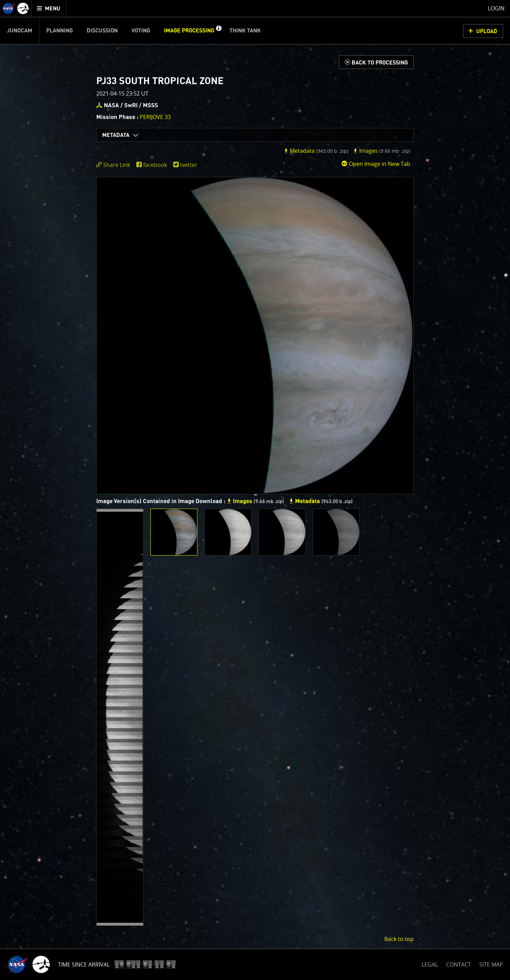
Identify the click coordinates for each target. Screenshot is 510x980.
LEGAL (430, 963)
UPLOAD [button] (487, 31)
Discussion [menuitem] (102, 31)
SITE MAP (491, 964)
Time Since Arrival (84, 964)
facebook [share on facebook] (155, 165)
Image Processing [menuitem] (189, 31)
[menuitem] (49, 8)
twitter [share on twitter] (189, 165)
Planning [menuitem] (60, 31)
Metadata (116, 135)
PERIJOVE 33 (155, 117)
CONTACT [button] (459, 964)
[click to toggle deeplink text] (115, 165)
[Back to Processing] (376, 62)
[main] (255, 490)
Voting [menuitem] (141, 31)
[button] (218, 31)
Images (382, 151)
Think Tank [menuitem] (245, 31)
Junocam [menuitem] (19, 31)
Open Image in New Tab (376, 164)
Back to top (399, 939)
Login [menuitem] (496, 8)
